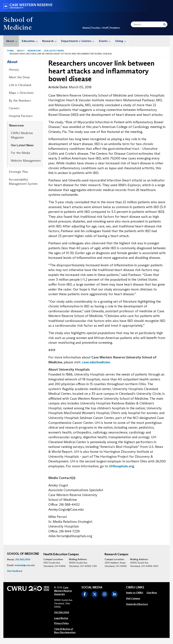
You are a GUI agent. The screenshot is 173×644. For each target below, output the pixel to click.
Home (10, 51)
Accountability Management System (23, 182)
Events (106, 41)
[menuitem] (11, 41)
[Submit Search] (164, 24)
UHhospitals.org (122, 466)
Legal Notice (61, 618)
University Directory (137, 604)
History (14, 70)
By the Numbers (20, 101)
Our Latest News (54, 51)
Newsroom (34, 51)
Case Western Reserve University (63, 591)
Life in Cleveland (20, 85)
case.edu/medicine (96, 362)
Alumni (86, 28)
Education (31, 41)
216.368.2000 (23, 559)
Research (50, 41)
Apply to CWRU (135, 593)
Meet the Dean (19, 77)
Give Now (152, 593)
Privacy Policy (61, 623)
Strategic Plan (18, 172)
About (13, 41)
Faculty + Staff (100, 28)
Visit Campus (133, 598)
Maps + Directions (21, 93)
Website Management (26, 161)
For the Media (20, 153)
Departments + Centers (79, 41)
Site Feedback (15, 571)
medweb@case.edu (25, 565)
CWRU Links (135, 588)
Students (115, 28)
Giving (122, 41)
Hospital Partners (21, 116)
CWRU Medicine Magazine (22, 135)
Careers (14, 108)
